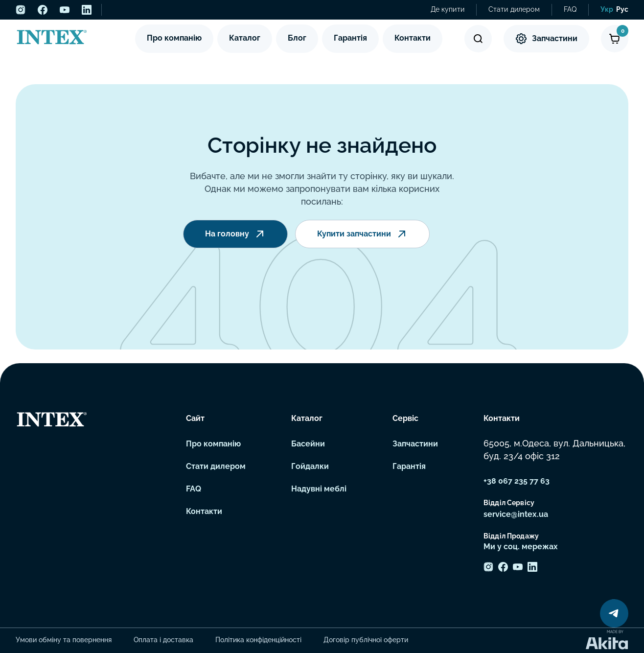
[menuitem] (607, 10)
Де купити (448, 9)
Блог (297, 38)
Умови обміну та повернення (64, 640)
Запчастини (546, 39)
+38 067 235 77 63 (517, 481)
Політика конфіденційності (258, 640)
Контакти (413, 38)
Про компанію (174, 38)
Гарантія (350, 38)
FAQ (570, 9)
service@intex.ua (516, 514)
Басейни (308, 444)
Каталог (245, 38)
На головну (235, 235)
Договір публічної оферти (366, 640)
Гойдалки (310, 466)
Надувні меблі (319, 489)
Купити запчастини (362, 235)
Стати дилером (514, 9)
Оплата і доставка (163, 640)
